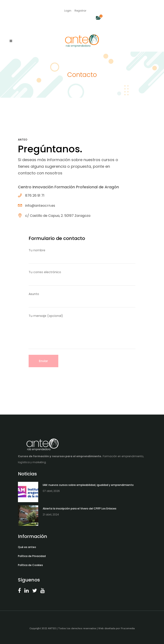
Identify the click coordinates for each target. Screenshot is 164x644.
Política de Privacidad (32, 556)
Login (68, 11)
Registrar (80, 11)
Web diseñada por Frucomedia (116, 628)
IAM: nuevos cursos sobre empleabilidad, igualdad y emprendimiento (88, 485)
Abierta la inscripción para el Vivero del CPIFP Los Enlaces (80, 508)
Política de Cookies (30, 565)
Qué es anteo (27, 547)
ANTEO (52, 628)
